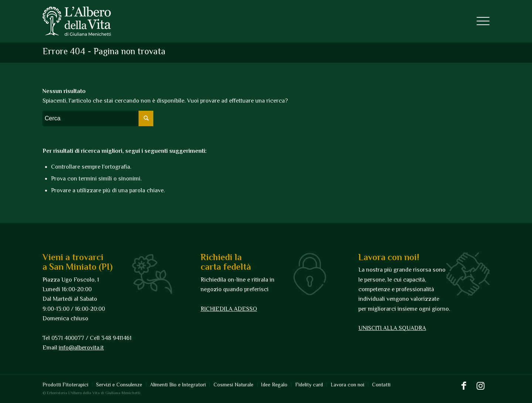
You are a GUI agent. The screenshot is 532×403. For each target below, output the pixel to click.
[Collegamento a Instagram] (480, 386)
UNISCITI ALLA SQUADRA (392, 328)
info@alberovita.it (81, 348)
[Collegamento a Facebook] (464, 386)
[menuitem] (67, 385)
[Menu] (481, 21)
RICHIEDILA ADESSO (229, 309)
